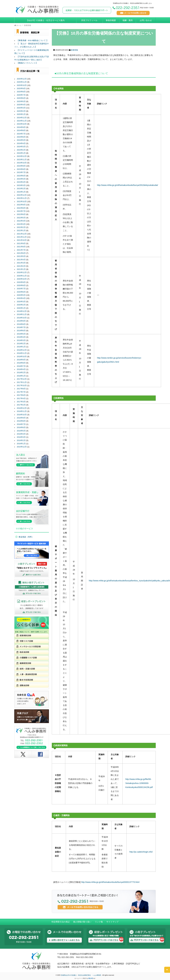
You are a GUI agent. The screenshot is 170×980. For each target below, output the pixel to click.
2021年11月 (22, 237)
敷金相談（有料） (26, 537)
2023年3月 (21, 185)
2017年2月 (21, 405)
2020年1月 (21, 308)
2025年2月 (21, 111)
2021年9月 (21, 244)
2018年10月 (22, 357)
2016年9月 (21, 418)
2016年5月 (21, 431)
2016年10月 (22, 415)
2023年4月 (21, 182)
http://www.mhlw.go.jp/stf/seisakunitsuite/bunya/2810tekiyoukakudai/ (127, 185)
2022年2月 (21, 227)
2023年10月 (22, 163)
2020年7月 (21, 289)
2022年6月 (21, 214)
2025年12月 (22, 79)
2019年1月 (21, 347)
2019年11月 (22, 314)
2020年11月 (22, 276)
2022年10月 (22, 202)
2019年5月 (21, 334)
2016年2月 (21, 440)
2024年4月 (21, 143)
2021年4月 (21, 260)
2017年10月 (22, 386)
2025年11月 (22, 82)
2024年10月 (22, 124)
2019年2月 (21, 344)
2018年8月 (21, 363)
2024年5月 (21, 140)
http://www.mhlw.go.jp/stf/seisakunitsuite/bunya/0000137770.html (110, 882)
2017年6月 (21, 395)
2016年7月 (21, 424)
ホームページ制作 (80, 978)
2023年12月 (22, 156)
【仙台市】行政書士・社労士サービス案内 (45, 20)
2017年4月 (21, 399)
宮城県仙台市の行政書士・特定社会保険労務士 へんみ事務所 (81, 975)
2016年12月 (22, 408)
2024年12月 (22, 118)
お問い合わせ (146, 20)
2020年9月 (21, 282)
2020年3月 (21, 302)
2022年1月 (21, 231)
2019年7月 (21, 327)
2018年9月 (21, 360)
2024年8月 (21, 130)
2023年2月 (21, 189)
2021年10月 (22, 240)
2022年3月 (21, 224)
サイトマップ (112, 922)
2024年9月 (21, 127)
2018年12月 (22, 350)
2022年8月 (21, 208)
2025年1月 (21, 114)
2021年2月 (21, 266)
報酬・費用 (128, 20)
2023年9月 (21, 166)
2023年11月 (22, 160)
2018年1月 (21, 376)
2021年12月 (22, 234)
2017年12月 (22, 379)
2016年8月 (21, 421)
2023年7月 (21, 172)
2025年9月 (21, 89)
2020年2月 (21, 305)
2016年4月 (21, 434)
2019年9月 (21, 321)
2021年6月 (21, 253)
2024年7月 (21, 134)
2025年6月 (21, 98)
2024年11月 (22, 121)
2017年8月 (21, 389)
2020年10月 (22, 279)
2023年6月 (21, 176)
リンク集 (99, 922)
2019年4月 (21, 337)
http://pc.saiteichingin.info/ (141, 852)
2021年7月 (21, 250)
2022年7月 (21, 211)
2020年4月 (21, 298)
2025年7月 (21, 95)
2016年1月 (21, 444)
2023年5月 (21, 179)
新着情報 (74, 50)
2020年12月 (22, 273)
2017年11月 (22, 382)
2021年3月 (21, 263)
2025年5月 (21, 102)
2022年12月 (22, 195)
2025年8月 (21, 92)
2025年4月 (21, 105)
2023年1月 (21, 192)
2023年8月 (21, 169)
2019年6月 (21, 331)
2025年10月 (22, 85)
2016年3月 (21, 437)
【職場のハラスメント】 (27, 63)
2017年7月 (21, 392)
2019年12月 (22, 311)
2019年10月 (22, 318)
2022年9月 (21, 205)
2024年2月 (21, 150)
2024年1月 (21, 153)
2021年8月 (21, 247)
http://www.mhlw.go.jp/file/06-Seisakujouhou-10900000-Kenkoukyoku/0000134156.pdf (139, 783)
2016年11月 (22, 411)
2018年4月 (21, 369)
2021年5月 (21, 256)
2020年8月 (21, 285)
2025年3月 (21, 108)
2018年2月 (21, 373)
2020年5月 (21, 295)
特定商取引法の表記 (61, 922)
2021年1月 (21, 269)
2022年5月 (21, 218)
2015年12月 (22, 447)
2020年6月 (21, 292)
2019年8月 (21, 324)
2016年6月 (21, 427)
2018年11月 (22, 353)
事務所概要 (111, 20)
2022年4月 (21, 221)
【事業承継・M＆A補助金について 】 (33, 41)
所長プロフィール (89, 20)
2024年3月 (21, 147)
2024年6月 (21, 137)
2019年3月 (21, 340)
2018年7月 (21, 366)
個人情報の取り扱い (82, 922)
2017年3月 (21, 402)
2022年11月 (22, 198)
